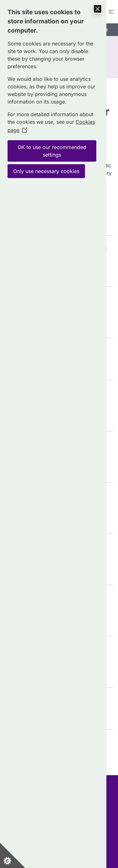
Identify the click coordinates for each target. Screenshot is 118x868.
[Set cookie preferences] (13, 855)
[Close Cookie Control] (98, 9)
